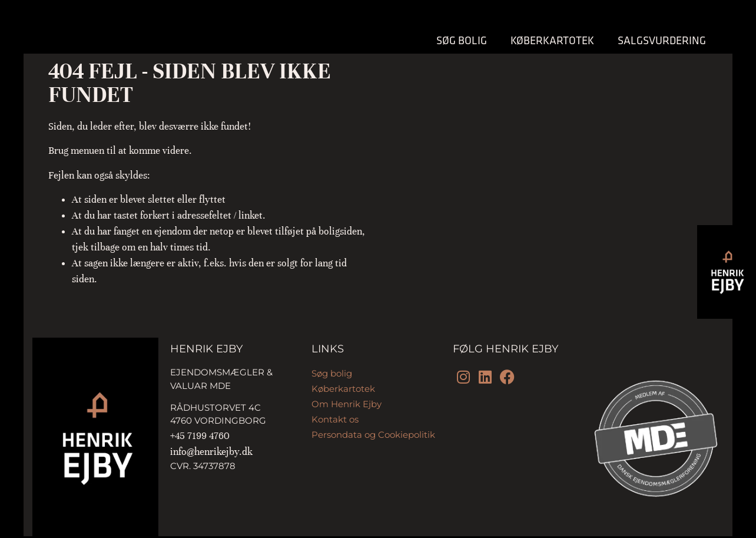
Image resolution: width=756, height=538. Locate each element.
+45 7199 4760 (200, 436)
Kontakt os (335, 419)
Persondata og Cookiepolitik (373, 435)
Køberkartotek (552, 40)
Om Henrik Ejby (346, 404)
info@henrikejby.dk (211, 452)
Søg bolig (462, 40)
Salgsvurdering (662, 40)
